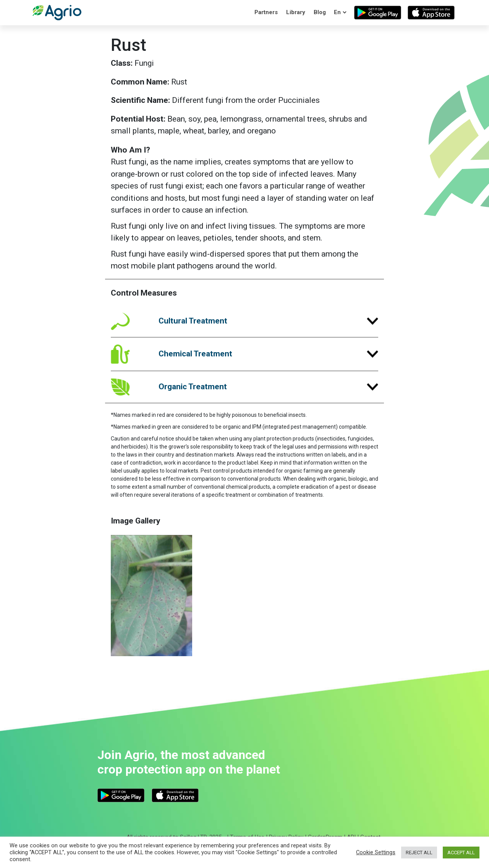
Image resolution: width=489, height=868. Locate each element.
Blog (320, 12)
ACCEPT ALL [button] (461, 853)
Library (296, 12)
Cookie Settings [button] (376, 852)
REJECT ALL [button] (419, 853)
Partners (266, 12)
